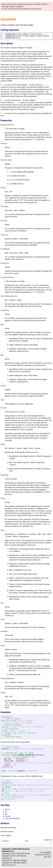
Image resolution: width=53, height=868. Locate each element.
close (4, 735)
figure (7, 717)
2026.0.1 (45, 4)
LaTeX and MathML (12, 818)
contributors (11, 865)
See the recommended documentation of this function (21, 9)
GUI (26, 841)
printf (7, 763)
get (6, 814)
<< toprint (5, 841)
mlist (15, 749)
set (3, 727)
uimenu (8, 816)
